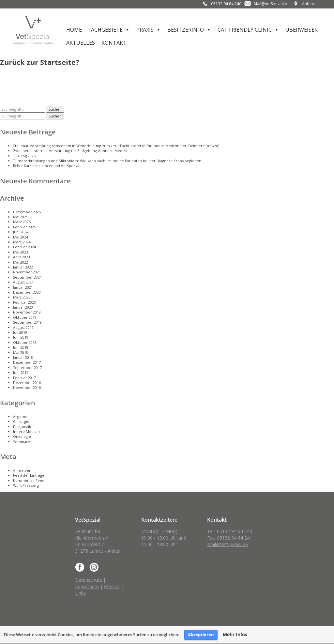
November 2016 (27, 387)
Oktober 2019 (25, 317)
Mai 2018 (21, 353)
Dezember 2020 (27, 292)
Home (74, 30)
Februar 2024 (24, 247)
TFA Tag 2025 (24, 156)
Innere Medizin (26, 431)
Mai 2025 (21, 217)
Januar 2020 (23, 307)
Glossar (112, 586)
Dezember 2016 (27, 383)
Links (80, 593)
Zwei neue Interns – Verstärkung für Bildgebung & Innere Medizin (71, 151)
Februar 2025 (24, 227)
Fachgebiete (106, 30)
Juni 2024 (21, 232)
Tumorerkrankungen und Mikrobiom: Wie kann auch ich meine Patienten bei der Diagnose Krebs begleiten (107, 161)
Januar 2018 (23, 357)
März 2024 (22, 242)
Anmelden (22, 470)
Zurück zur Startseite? (40, 62)
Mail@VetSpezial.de (272, 4)
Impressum (87, 586)
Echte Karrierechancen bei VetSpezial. (47, 166)
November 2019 (27, 312)
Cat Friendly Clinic (245, 30)
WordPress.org (26, 485)
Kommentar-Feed (29, 480)
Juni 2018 (21, 347)
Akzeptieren (201, 635)
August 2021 (23, 282)
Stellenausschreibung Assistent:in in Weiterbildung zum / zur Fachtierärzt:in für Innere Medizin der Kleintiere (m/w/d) (116, 146)
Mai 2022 (21, 262)
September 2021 (27, 277)
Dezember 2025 (27, 212)
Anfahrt (309, 4)
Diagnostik (22, 427)
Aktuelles (81, 43)
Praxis (145, 30)
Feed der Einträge (29, 475)
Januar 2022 (23, 267)
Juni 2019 (21, 337)
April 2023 (22, 257)
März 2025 (22, 222)
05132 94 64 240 (226, 4)
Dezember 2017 (27, 362)
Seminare (22, 442)
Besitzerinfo (186, 30)
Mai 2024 (21, 237)
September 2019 (27, 322)
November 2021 (27, 272)
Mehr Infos (235, 635)
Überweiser (302, 30)
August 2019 (23, 327)
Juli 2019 (20, 332)
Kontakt (114, 43)
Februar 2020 (24, 302)
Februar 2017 (24, 378)
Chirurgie (21, 421)
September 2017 (27, 368)
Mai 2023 (21, 252)
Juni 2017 (21, 372)
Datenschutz (88, 580)
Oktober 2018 (25, 342)
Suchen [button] (55, 109)
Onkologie (22, 436)
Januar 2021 (23, 287)
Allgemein (22, 416)
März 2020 (22, 297)
